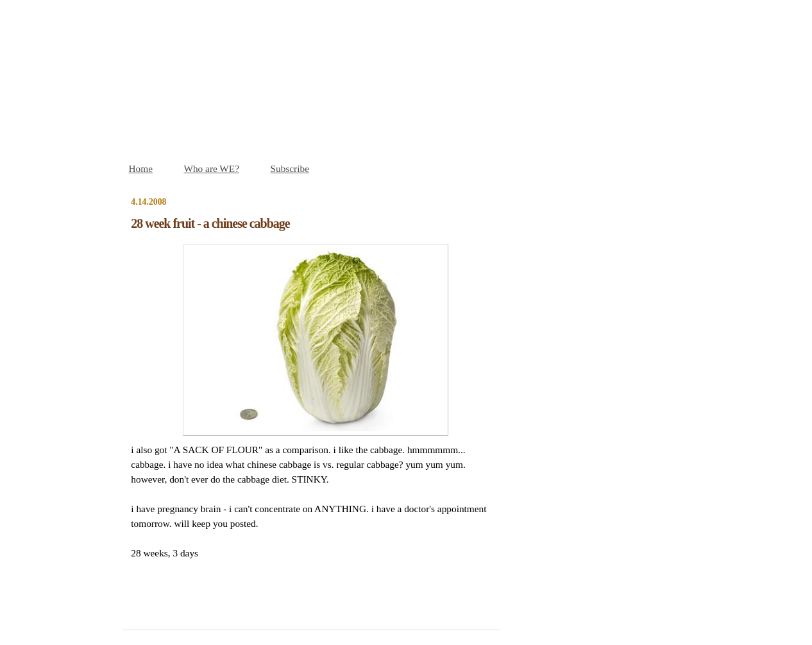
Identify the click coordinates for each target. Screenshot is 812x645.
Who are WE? (211, 168)
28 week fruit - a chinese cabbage (210, 223)
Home (141, 168)
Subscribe (290, 168)
